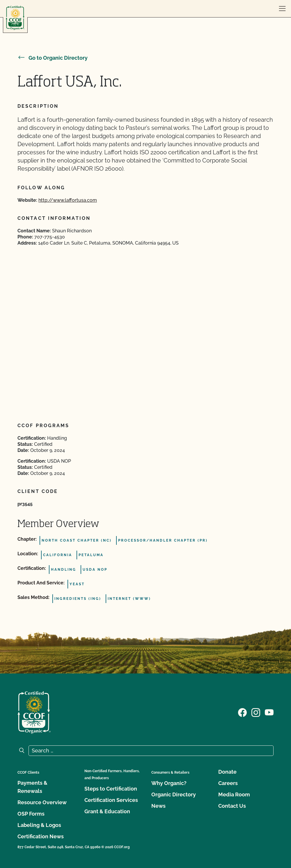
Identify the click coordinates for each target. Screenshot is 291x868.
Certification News (41, 836)
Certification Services (111, 800)
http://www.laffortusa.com (68, 200)
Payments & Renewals (32, 787)
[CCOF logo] (15, 18)
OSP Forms (31, 814)
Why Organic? (169, 783)
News (158, 806)
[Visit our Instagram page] (256, 712)
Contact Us (232, 806)
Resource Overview (42, 802)
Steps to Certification (111, 789)
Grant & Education (107, 811)
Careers (228, 783)
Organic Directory (174, 794)
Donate (227, 772)
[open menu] (282, 9)
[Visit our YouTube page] (269, 712)
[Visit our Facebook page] (242, 712)
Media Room (234, 794)
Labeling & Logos (39, 825)
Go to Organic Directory (53, 58)
